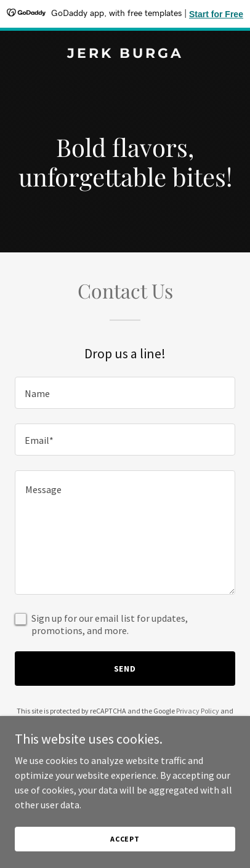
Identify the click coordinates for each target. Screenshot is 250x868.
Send (125, 669)
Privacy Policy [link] (198, 711)
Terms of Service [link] (115, 722)
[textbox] (125, 393)
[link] (125, 54)
